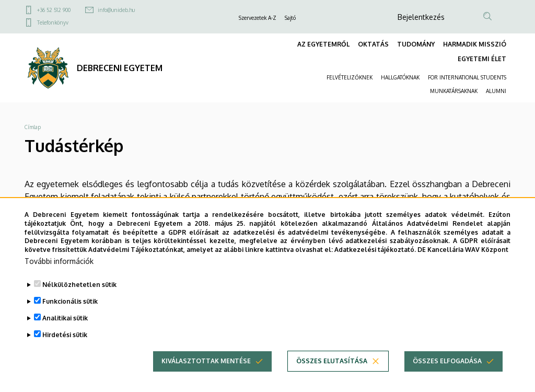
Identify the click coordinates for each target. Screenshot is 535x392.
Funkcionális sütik (70, 309)
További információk (59, 268)
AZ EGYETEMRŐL (323, 44)
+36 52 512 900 (54, 10)
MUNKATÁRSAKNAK (454, 91)
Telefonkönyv (53, 22)
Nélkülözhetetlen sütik (79, 292)
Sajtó (290, 18)
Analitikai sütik (65, 325)
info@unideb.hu (116, 10)
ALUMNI (496, 91)
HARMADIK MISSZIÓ (475, 44)
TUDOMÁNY (416, 44)
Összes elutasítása (332, 368)
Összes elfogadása (447, 368)
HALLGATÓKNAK (400, 77)
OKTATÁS (373, 44)
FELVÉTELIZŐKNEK (350, 77)
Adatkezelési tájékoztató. (375, 257)
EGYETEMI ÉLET (482, 59)
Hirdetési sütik (65, 342)
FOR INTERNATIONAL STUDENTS (467, 77)
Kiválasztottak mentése (206, 368)
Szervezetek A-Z (258, 18)
